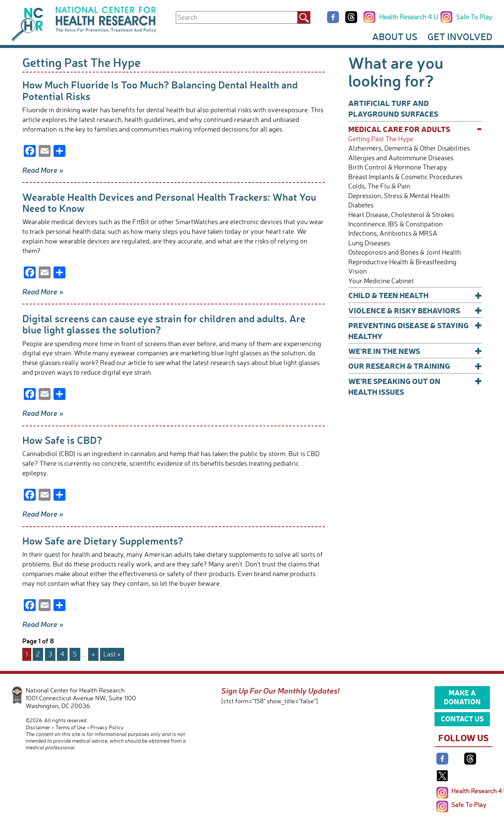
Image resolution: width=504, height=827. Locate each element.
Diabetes (361, 205)
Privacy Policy (107, 727)
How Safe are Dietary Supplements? (103, 541)
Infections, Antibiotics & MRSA (393, 233)
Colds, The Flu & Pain (379, 186)
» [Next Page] (93, 654)
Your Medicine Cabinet (381, 281)
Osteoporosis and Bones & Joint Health (405, 252)
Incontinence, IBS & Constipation (395, 224)
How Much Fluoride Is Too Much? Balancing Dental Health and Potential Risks (160, 90)
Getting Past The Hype (381, 139)
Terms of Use (70, 727)
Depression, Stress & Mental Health (399, 196)
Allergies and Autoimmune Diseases (401, 158)
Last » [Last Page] (112, 654)
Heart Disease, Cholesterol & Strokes (401, 215)
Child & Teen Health (415, 295)
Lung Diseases (369, 243)
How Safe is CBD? (62, 440)
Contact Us (462, 718)
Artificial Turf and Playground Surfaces (393, 108)
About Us (395, 36)
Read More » (43, 170)
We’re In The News (415, 351)
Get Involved (460, 36)
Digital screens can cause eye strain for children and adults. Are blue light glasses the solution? (164, 324)
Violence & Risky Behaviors (415, 310)
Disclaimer (38, 727)
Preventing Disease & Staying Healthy (415, 330)
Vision (358, 271)
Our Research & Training (415, 366)
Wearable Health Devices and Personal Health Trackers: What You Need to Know (169, 202)
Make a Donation (462, 697)
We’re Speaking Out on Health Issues (415, 386)
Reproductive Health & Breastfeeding (402, 262)
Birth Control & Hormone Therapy (398, 167)
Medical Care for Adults (415, 129)
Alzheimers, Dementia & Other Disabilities (409, 148)
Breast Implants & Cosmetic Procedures (405, 177)
